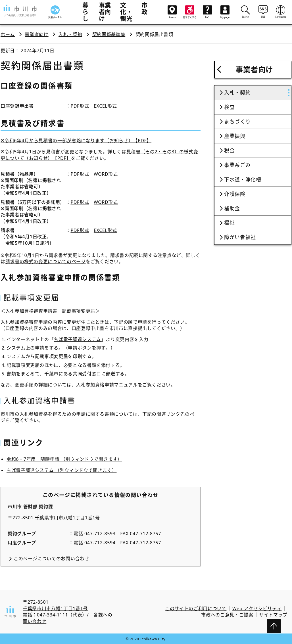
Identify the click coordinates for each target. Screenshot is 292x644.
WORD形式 (106, 174)
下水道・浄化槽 (243, 179)
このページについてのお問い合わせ (51, 559)
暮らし (85, 12)
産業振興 (235, 136)
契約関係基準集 (109, 34)
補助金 (232, 208)
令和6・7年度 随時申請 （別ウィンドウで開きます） (64, 459)
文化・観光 (126, 12)
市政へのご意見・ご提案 (227, 615)
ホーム (8, 34)
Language (281, 12)
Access (172, 12)
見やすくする (190, 12)
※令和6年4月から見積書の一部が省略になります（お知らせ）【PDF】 (76, 141)
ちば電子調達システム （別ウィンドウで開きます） (62, 470)
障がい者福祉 (240, 237)
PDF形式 (80, 106)
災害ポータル (55, 12)
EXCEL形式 (105, 106)
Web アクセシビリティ (257, 609)
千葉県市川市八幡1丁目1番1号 (67, 518)
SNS (263, 12)
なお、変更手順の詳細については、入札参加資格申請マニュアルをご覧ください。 (88, 385)
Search (245, 12)
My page (225, 12)
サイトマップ (273, 615)
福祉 (229, 223)
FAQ (207, 12)
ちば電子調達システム (77, 339)
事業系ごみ (237, 165)
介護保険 (235, 194)
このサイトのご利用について (196, 609)
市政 (145, 8)
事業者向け (105, 12)
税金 (229, 150)
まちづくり (237, 122)
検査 (229, 107)
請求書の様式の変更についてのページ (46, 262)
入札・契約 (70, 34)
